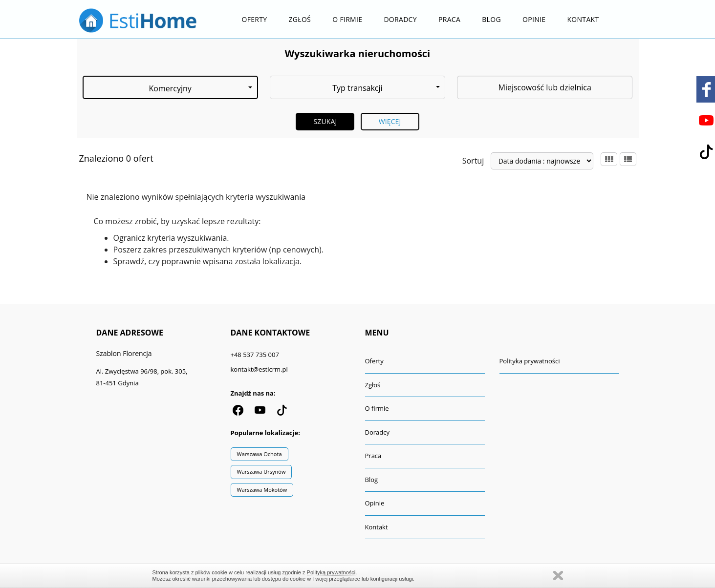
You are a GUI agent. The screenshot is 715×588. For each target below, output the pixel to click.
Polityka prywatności (530, 361)
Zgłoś (300, 19)
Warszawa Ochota (260, 454)
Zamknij (558, 576)
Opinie (534, 19)
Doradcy (400, 19)
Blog (491, 19)
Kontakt (583, 19)
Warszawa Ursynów (261, 472)
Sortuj (473, 161)
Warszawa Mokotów (262, 490)
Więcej (390, 121)
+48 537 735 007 (255, 355)
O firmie (347, 19)
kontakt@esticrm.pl (259, 369)
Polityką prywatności (331, 572)
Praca (449, 19)
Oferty (255, 19)
